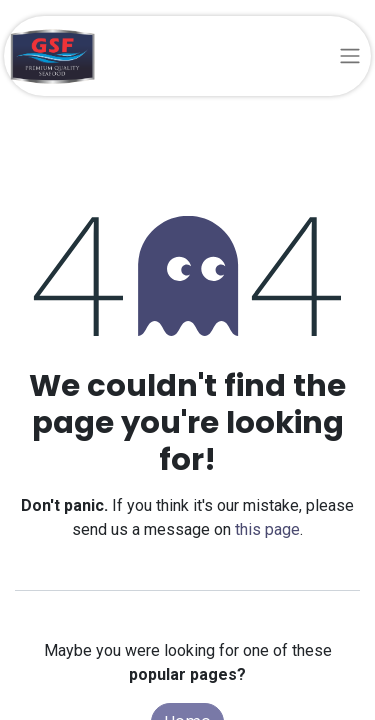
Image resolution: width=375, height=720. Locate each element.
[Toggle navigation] (350, 56)
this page (267, 529)
